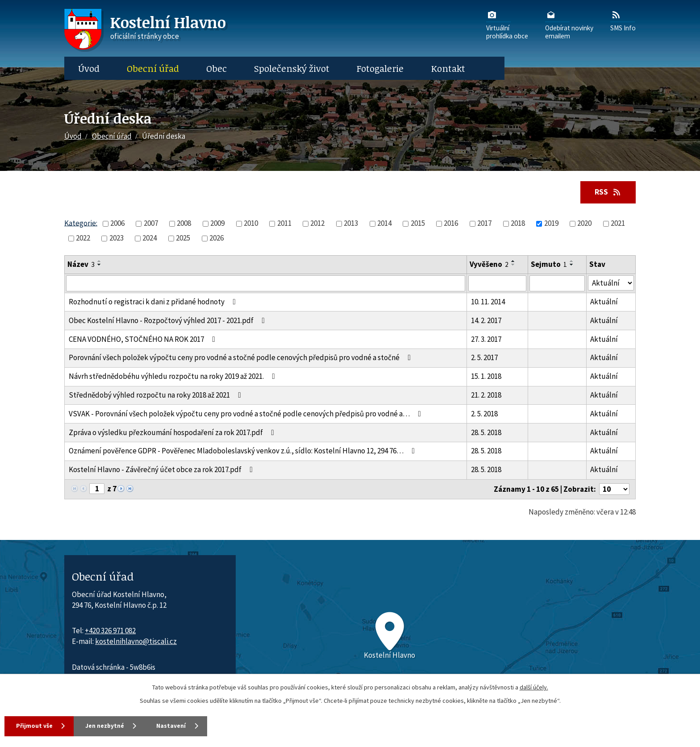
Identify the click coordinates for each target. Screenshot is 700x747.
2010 (251, 224)
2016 (451, 224)
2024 (150, 238)
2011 (284, 224)
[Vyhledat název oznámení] (266, 283)
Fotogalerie (380, 68)
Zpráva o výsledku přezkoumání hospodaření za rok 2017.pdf (173, 432)
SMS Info (623, 21)
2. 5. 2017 (484, 358)
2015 (418, 224)
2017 (484, 224)
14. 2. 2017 (486, 321)
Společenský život (292, 68)
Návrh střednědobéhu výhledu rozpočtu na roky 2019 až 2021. (174, 377)
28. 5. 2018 (486, 432)
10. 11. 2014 (488, 302)
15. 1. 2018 (486, 377)
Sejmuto (549, 265)
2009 (217, 224)
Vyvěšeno (489, 265)
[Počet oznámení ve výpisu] (614, 490)
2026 (217, 238)
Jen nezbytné (111, 726)
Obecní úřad (153, 68)
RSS (607, 192)
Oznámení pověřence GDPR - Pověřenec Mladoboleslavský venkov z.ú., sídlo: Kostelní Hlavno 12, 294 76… (244, 451)
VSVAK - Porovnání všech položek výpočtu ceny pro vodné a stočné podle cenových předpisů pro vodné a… (247, 414)
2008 (184, 224)
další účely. (534, 687)
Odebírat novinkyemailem (569, 25)
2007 (151, 224)
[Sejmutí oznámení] (557, 283)
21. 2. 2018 (486, 395)
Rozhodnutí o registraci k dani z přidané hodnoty (154, 302)
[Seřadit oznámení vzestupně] (100, 261)
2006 (117, 224)
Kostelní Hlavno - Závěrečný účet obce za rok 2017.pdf (162, 470)
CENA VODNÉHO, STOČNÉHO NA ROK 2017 (144, 339)
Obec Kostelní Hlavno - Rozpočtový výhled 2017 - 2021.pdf (169, 321)
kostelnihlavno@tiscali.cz (136, 642)
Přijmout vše (35, 726)
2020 (584, 224)
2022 (83, 238)
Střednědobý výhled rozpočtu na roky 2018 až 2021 (157, 395)
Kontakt (448, 68)
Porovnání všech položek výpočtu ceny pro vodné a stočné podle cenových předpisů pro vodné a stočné (242, 358)
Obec (217, 68)
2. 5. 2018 (484, 414)
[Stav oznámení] (611, 283)
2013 (351, 224)
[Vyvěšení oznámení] (497, 283)
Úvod (89, 68)
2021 (618, 224)
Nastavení (183, 726)
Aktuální (604, 302)
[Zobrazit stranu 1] (97, 489)
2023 (117, 238)
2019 (551, 224)
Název (81, 265)
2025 (183, 238)
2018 (518, 224)
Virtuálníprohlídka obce (507, 25)
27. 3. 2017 (486, 339)
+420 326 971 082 (110, 631)
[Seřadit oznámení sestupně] (100, 265)
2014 (384, 224)
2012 (317, 224)
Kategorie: (81, 223)
